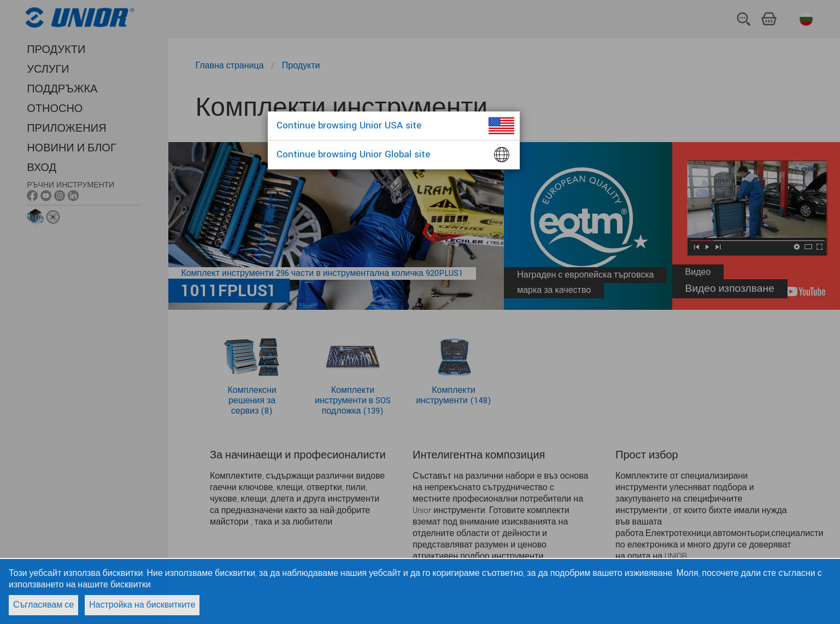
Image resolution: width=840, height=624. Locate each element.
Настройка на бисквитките (142, 605)
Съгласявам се (43, 605)
